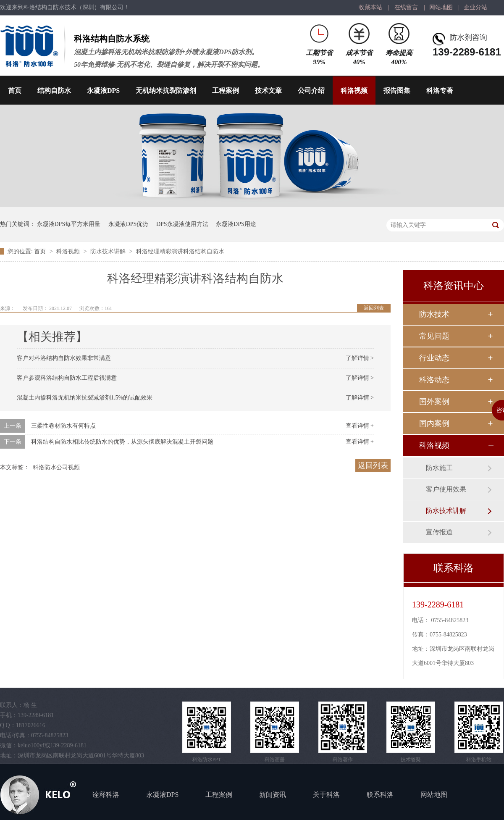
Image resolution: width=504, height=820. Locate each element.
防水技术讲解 (109, 251)
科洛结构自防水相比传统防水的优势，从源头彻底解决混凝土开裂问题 (122, 442)
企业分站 (475, 7)
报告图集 (397, 91)
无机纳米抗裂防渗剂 (166, 91)
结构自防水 (54, 91)
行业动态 (434, 358)
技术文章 (268, 91)
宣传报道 (439, 532)
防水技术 (434, 314)
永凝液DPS (103, 91)
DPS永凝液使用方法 (182, 224)
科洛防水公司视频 (56, 467)
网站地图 (441, 7)
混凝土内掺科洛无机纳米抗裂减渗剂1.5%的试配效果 (85, 398)
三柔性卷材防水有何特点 (63, 426)
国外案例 (434, 402)
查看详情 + (360, 426)
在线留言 (406, 7)
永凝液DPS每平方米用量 (69, 224)
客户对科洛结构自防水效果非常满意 (64, 358)
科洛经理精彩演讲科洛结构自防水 (180, 251)
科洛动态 (434, 380)
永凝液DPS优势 (129, 224)
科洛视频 (354, 91)
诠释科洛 (106, 795)
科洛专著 (440, 91)
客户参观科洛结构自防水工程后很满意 (67, 378)
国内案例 (434, 423)
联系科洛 (380, 795)
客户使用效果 (446, 489)
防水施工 (439, 468)
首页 (15, 91)
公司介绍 (311, 91)
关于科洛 (326, 795)
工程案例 (226, 91)
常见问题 (434, 336)
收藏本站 (370, 7)
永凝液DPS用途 (236, 224)
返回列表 (374, 308)
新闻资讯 (273, 795)
